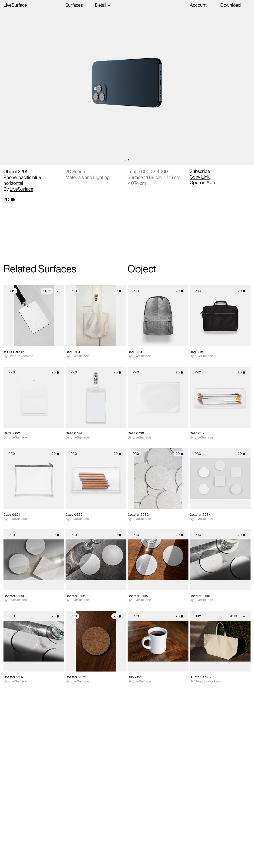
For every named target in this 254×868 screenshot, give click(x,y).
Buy (12, 291)
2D (47, 291)
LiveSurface (15, 5)
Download (231, 5)
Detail (101, 5)
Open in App (202, 183)
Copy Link (200, 177)
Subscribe (200, 171)
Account (198, 5)
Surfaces (74, 5)
